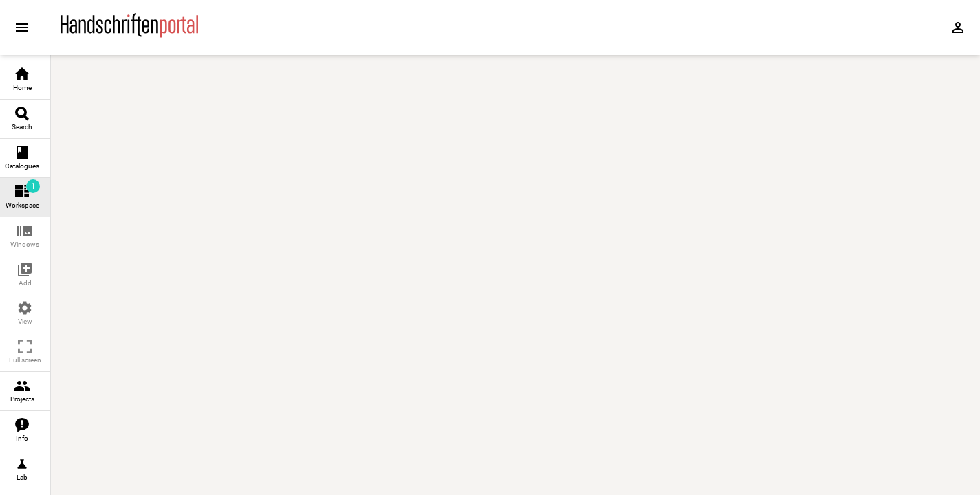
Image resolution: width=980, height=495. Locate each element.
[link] (25, 80)
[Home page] (129, 34)
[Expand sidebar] (22, 27)
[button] (25, 237)
